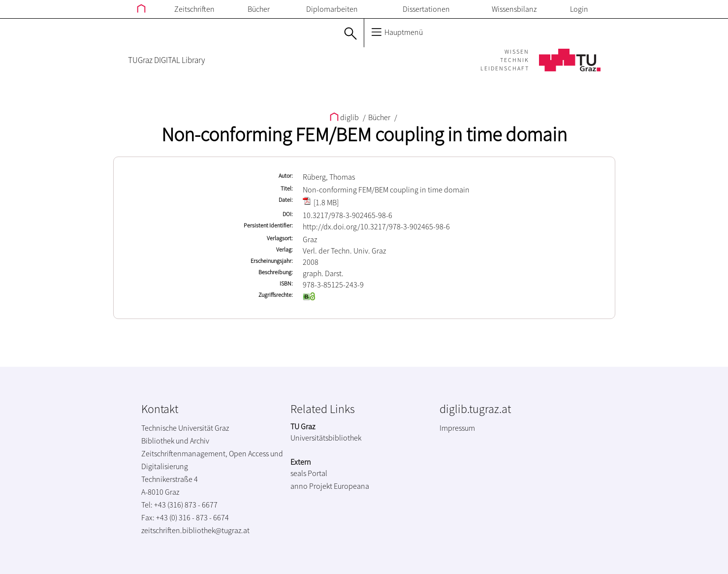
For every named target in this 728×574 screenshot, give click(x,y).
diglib (345, 117)
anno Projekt (311, 486)
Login (579, 9)
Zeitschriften (194, 9)
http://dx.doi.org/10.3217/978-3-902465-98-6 (376, 226)
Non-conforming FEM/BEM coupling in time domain (364, 134)
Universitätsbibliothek (326, 438)
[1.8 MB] (321, 202)
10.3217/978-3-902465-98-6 (348, 215)
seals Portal (309, 473)
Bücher (259, 9)
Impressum (457, 428)
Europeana (351, 486)
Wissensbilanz (514, 9)
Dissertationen (426, 9)
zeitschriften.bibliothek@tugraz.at (195, 530)
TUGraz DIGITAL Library (166, 60)
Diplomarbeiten (332, 9)
